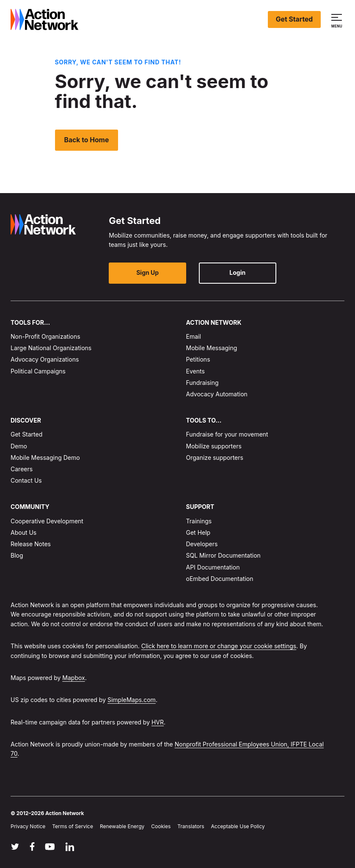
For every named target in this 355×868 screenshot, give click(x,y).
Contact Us (26, 480)
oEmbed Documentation (220, 578)
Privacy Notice (28, 826)
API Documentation (213, 567)
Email (194, 336)
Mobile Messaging (212, 348)
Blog (17, 555)
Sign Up (145, 272)
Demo (19, 446)
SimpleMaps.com (132, 700)
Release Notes (31, 544)
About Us (23, 532)
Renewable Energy (122, 826)
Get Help (198, 532)
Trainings (199, 521)
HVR (158, 722)
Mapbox (73, 678)
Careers (22, 469)
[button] (338, 19)
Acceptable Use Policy (238, 826)
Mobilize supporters (214, 446)
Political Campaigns (38, 371)
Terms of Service (73, 826)
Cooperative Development (47, 521)
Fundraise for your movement (227, 434)
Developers (202, 544)
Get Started (294, 19)
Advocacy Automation (217, 394)
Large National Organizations (51, 348)
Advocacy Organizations (45, 359)
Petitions (198, 359)
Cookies (161, 826)
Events (195, 371)
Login (226, 272)
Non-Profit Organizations (45, 336)
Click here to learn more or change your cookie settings (219, 646)
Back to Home (87, 140)
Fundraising (202, 382)
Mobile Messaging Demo (45, 457)
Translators (191, 826)
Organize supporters (215, 457)
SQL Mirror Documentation (223, 555)
